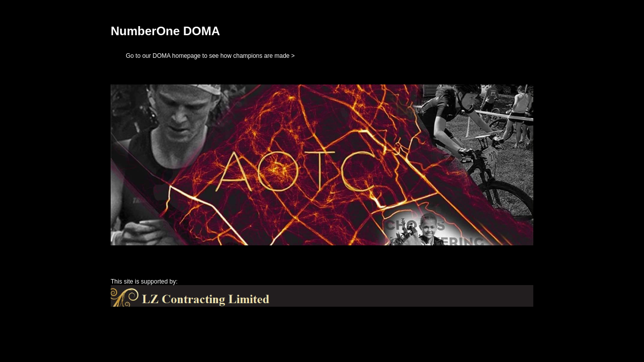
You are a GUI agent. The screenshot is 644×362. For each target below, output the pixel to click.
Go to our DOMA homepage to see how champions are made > (210, 56)
